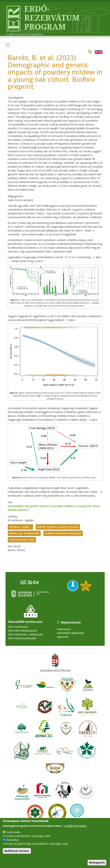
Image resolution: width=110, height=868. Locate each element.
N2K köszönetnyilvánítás (22, 638)
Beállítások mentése (17, 851)
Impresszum (64, 629)
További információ (75, 826)
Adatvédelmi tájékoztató (71, 633)
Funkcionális (13, 832)
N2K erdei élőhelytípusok (23, 631)
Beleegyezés (97, 863)
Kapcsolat (63, 637)
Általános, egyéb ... (20, 527)
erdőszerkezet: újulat (22, 540)
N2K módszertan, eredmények (26, 634)
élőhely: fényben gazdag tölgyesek (58, 527)
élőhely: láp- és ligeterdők (24, 533)
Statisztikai (12, 840)
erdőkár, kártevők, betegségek (63, 533)
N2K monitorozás (18, 627)
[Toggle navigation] (8, 45)
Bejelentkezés (71, 623)
